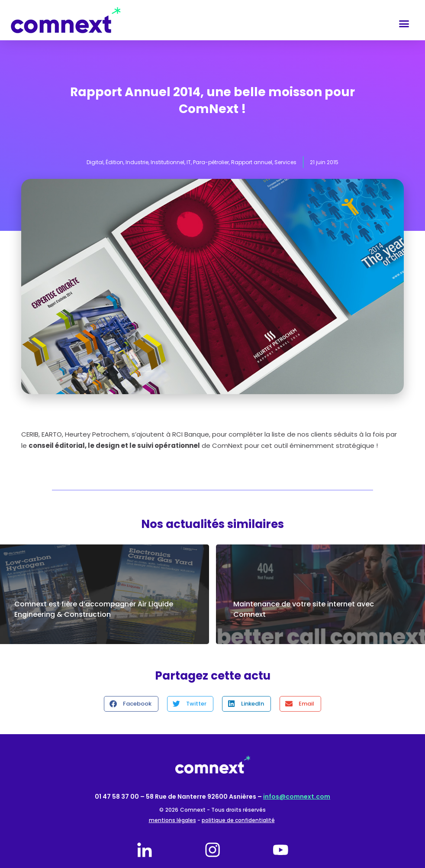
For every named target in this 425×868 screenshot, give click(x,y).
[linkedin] (145, 850)
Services (285, 162)
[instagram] (212, 850)
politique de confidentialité (238, 820)
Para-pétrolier (211, 162)
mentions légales (172, 820)
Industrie (137, 162)
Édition (114, 162)
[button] (404, 24)
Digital (95, 162)
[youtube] (280, 850)
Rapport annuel (252, 162)
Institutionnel (167, 162)
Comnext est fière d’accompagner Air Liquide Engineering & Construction (94, 609)
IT (189, 162)
